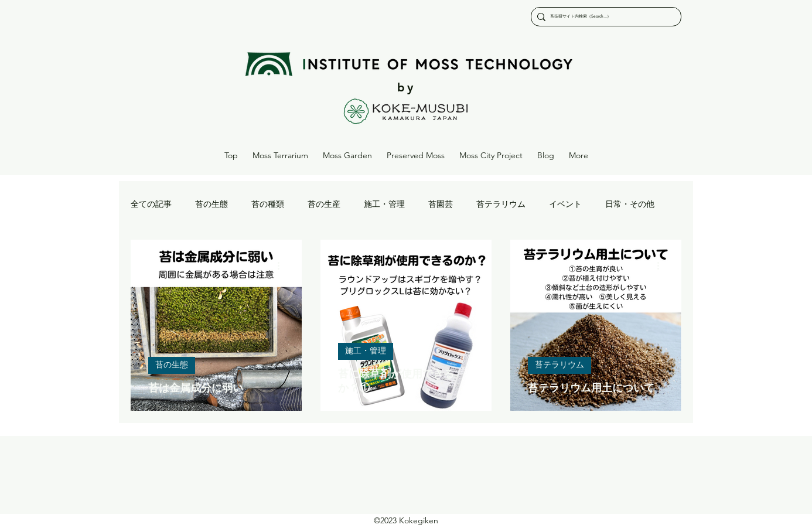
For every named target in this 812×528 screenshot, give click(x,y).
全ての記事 (151, 205)
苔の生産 (324, 205)
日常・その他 (630, 205)
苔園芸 (441, 205)
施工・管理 (384, 205)
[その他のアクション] (282, 265)
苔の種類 (268, 205)
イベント (565, 205)
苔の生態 (211, 205)
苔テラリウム (501, 205)
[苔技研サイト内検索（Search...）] (603, 17)
